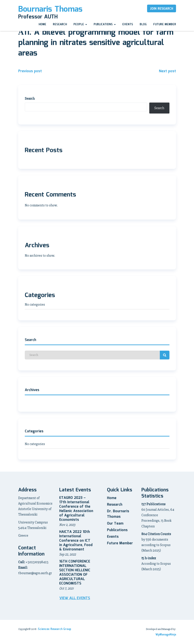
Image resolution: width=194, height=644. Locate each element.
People (80, 24)
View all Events (75, 598)
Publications (105, 24)
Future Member (165, 24)
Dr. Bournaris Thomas (118, 514)
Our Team (115, 524)
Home (42, 24)
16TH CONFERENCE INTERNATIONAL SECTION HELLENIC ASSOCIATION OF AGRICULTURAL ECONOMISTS (75, 573)
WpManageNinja (166, 635)
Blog (143, 24)
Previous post (30, 71)
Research (60, 24)
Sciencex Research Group (54, 629)
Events (128, 24)
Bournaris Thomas (50, 9)
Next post (167, 71)
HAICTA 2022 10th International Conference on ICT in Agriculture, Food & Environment (76, 541)
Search (30, 99)
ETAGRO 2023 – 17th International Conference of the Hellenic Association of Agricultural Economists (76, 509)
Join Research (162, 9)
